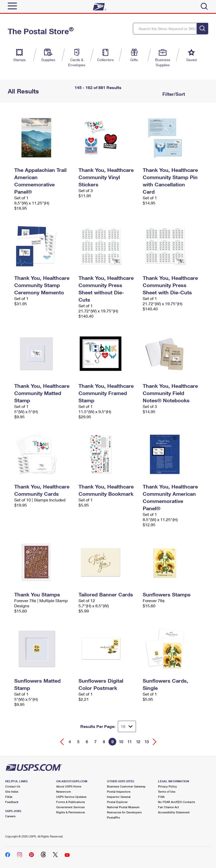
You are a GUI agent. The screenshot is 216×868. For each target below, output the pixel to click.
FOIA (161, 797)
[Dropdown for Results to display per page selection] (127, 726)
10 (121, 742)
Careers (10, 816)
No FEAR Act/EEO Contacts (177, 802)
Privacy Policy (167, 786)
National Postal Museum (123, 807)
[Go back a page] (62, 742)
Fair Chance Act (168, 807)
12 (138, 742)
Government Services (70, 807)
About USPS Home (69, 786)
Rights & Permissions (71, 812)
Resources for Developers (124, 812)
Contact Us (13, 786)
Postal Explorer (117, 802)
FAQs (9, 797)
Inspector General (119, 797)
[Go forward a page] (155, 742)
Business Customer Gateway (126, 786)
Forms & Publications (71, 802)
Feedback (12, 802)
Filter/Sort (173, 94)
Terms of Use (167, 792)
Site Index (12, 792)
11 (129, 742)
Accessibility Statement (174, 812)
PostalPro (114, 817)
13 (147, 742)
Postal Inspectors (119, 792)
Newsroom (64, 792)
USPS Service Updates (71, 797)
